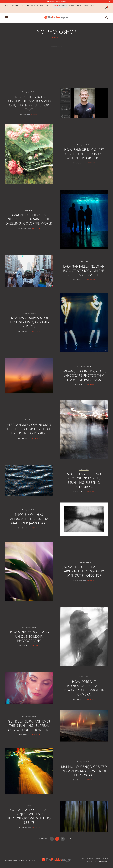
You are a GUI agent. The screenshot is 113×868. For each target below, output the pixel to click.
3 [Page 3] (63, 839)
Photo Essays (29, 210)
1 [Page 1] (52, 839)
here (53, 2)
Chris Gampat (78, 163)
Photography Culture (29, 92)
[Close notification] (110, 2)
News (29, 805)
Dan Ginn (23, 114)
